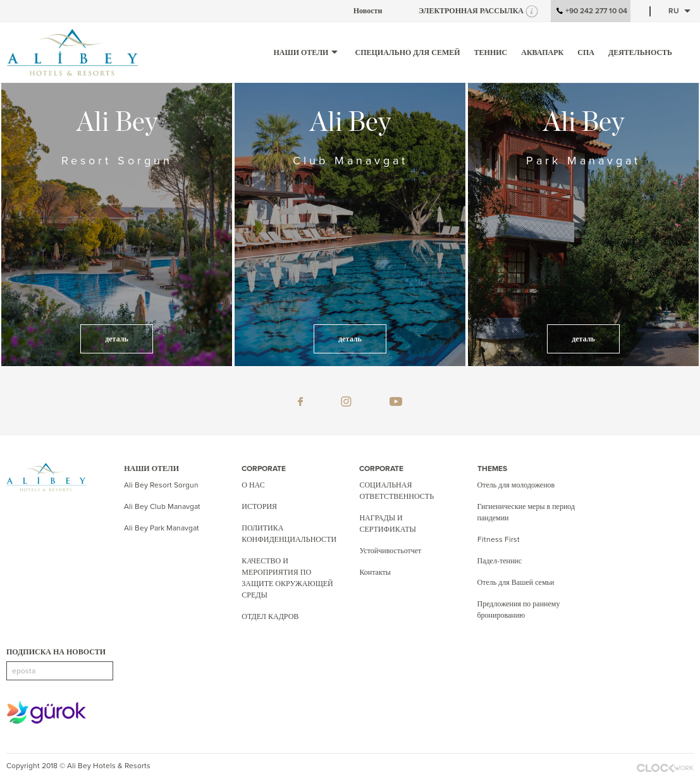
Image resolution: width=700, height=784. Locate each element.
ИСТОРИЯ (259, 506)
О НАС (253, 485)
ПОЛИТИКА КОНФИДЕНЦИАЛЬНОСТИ (289, 534)
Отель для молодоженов (516, 485)
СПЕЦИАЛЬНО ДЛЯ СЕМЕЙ (407, 52)
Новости (368, 11)
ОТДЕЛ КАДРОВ (270, 616)
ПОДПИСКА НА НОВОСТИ (56, 652)
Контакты (375, 572)
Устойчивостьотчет (390, 551)
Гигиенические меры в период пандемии (526, 512)
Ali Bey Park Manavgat (162, 528)
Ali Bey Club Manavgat (162, 506)
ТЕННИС (491, 52)
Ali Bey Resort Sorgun (161, 485)
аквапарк (542, 52)
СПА (586, 52)
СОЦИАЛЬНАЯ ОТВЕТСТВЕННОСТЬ (396, 491)
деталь (117, 339)
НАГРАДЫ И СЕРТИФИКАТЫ (388, 524)
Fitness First (499, 539)
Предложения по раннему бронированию (519, 609)
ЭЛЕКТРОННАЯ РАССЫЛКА (471, 11)
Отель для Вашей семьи (516, 582)
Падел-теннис (500, 561)
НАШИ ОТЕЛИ (307, 52)
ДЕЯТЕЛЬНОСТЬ (640, 52)
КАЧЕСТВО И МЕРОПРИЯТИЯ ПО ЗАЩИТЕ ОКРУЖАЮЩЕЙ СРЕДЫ (287, 578)
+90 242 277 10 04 (591, 11)
